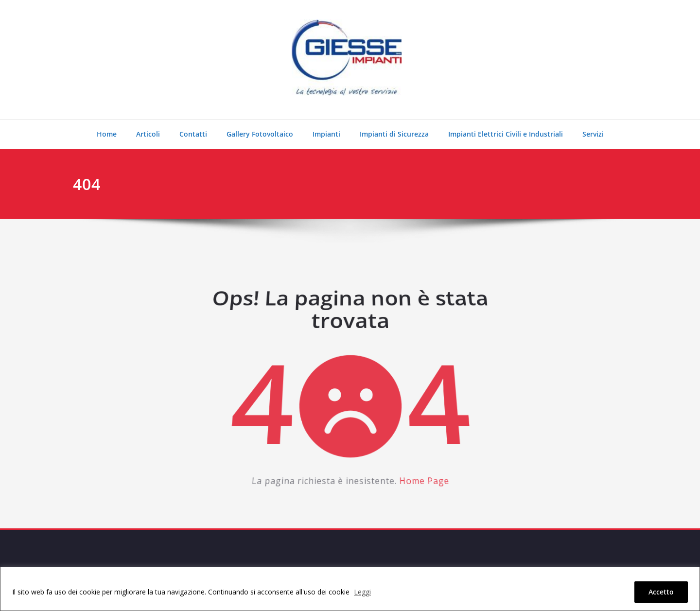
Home (107, 134)
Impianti (326, 134)
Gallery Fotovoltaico (260, 134)
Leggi (362, 592)
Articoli (148, 134)
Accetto (661, 592)
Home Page (419, 475)
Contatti (193, 134)
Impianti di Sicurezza (394, 134)
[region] (350, 589)
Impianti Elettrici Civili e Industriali (506, 134)
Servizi (593, 134)
